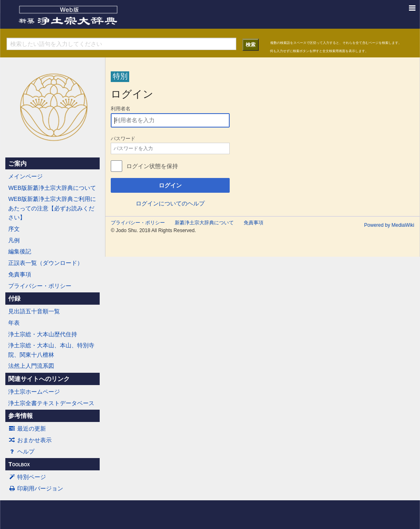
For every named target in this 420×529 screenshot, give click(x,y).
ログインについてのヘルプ (170, 203)
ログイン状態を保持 (152, 166)
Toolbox (19, 464)
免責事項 (20, 274)
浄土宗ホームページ (34, 392)
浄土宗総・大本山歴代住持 (43, 334)
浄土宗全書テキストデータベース (51, 403)
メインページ (25, 176)
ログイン (170, 185)
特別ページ (27, 477)
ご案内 (17, 164)
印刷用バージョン (36, 488)
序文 (14, 229)
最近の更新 (27, 429)
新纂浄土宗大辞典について (204, 223)
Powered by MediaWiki (389, 225)
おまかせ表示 (30, 440)
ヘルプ (21, 451)
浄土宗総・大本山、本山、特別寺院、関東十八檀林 (51, 350)
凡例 (14, 240)
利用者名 (121, 109)
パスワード (123, 139)
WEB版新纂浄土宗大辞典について (52, 188)
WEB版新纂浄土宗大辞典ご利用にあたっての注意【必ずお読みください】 (52, 208)
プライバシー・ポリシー (40, 286)
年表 (14, 323)
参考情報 (21, 416)
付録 (14, 299)
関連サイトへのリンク (39, 379)
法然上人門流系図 (31, 366)
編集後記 (20, 251)
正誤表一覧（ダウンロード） (46, 263)
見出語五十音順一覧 (34, 311)
